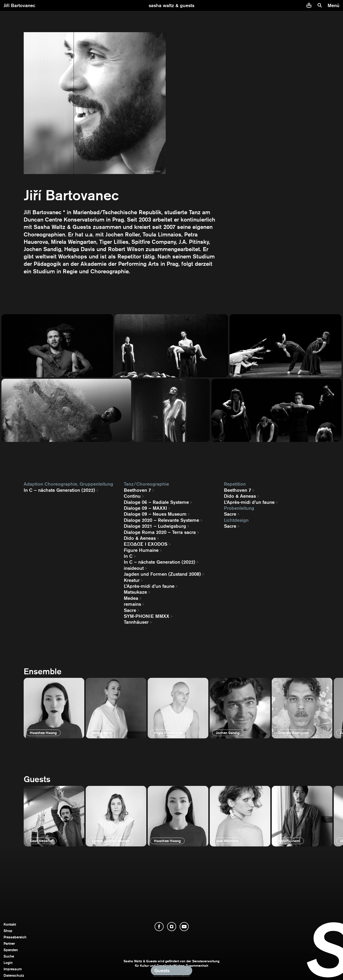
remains (132, 604)
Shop (8, 931)
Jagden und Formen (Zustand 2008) (162, 574)
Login (8, 963)
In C (128, 556)
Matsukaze (135, 592)
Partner (9, 943)
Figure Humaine (141, 550)
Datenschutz (14, 975)
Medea (131, 598)
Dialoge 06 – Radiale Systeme (156, 502)
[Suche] (320, 5)
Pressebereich (15, 937)
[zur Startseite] (171, 5)
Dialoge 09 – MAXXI (145, 508)
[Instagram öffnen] (172, 927)
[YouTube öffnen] (184, 927)
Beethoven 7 (137, 490)
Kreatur (132, 580)
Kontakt (10, 924)
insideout (134, 568)
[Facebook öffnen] (159, 927)
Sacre (130, 610)
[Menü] (334, 5)
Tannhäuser (136, 622)
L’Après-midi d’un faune (149, 586)
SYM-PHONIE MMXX (147, 616)
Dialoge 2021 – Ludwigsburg (155, 526)
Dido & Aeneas (140, 538)
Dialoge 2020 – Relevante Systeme (161, 520)
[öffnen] (54, 708)
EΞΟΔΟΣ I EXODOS (146, 544)
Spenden (11, 950)
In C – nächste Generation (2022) (59, 490)
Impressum (13, 969)
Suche (9, 956)
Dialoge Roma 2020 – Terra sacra (160, 532)
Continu (132, 496)
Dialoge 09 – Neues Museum (155, 514)
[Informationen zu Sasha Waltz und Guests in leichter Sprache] (309, 5)
